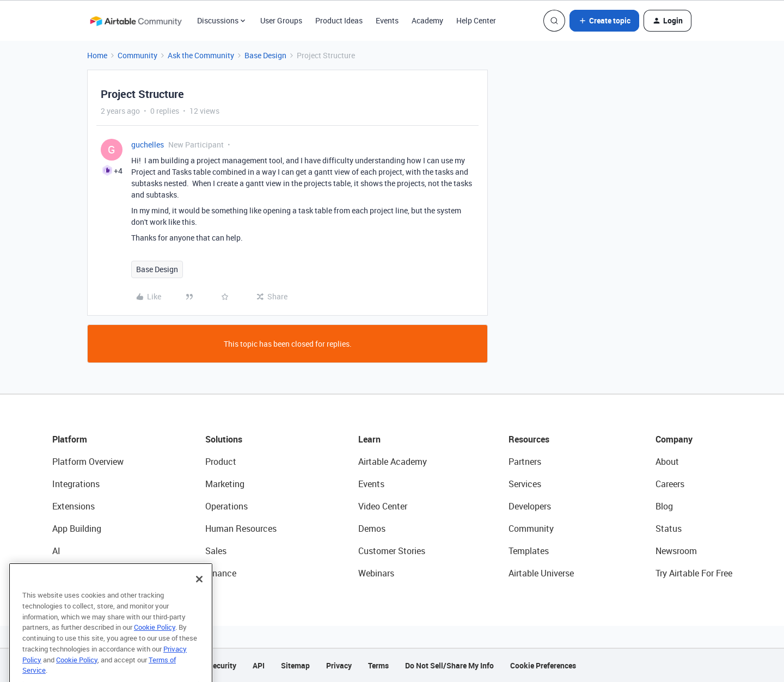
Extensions (73, 506)
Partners (525, 462)
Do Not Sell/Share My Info (449, 665)
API (259, 665)
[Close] (199, 592)
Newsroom (676, 551)
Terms (378, 665)
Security (222, 665)
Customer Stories (392, 551)
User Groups (281, 20)
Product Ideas (339, 20)
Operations (226, 506)
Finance (221, 573)
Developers (530, 506)
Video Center (383, 506)
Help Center (476, 20)
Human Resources (241, 529)
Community (137, 55)
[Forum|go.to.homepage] (136, 21)
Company (674, 439)
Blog (664, 506)
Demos (372, 529)
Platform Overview (88, 462)
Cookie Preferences (543, 665)
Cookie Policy (155, 640)
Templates (529, 551)
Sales (216, 551)
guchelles (148, 145)
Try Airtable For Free (694, 573)
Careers (670, 484)
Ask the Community (201, 55)
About (667, 462)
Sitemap (295, 665)
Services (525, 484)
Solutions (224, 439)
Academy (427, 20)
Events (387, 20)
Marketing (225, 484)
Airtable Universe (541, 573)
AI (56, 551)
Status (669, 529)
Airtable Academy (393, 462)
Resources (529, 439)
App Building (77, 529)
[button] (604, 21)
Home (97, 55)
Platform (70, 439)
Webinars (376, 573)
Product (221, 462)
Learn (369, 439)
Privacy (339, 665)
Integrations (76, 484)
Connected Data (84, 573)
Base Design (265, 55)
